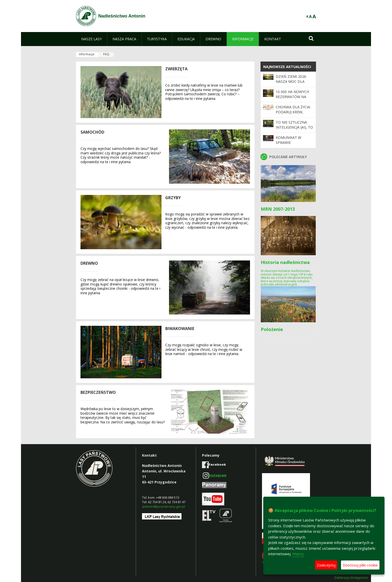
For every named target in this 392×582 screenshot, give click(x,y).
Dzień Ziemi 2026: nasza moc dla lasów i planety (291, 82)
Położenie (272, 329)
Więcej (298, 554)
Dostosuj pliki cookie (360, 565)
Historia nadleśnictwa (285, 262)
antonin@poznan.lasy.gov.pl (163, 506)
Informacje (87, 54)
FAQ (106, 54)
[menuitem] (91, 39)
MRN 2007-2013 (278, 209)
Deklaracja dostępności (351, 578)
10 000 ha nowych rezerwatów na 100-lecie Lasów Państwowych (292, 99)
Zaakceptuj (326, 565)
